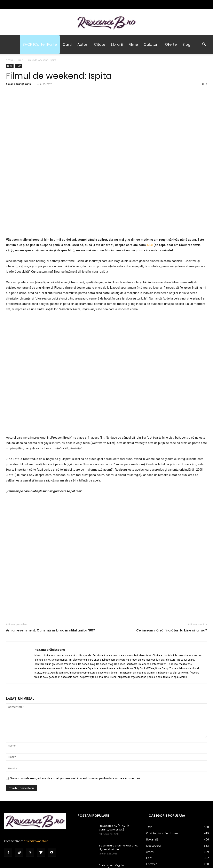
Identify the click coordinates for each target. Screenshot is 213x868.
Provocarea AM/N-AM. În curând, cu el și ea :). (114, 828)
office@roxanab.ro (36, 841)
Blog (186, 44)
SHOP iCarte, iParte (40, 44)
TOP (18, 66)
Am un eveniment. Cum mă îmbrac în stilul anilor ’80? (50, 630)
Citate (100, 44)
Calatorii (151, 44)
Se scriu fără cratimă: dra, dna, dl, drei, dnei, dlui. (118, 847)
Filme (133, 44)
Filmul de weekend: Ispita (59, 76)
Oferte (171, 44)
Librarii (117, 44)
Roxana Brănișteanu (18, 84)
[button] (204, 45)
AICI (150, 245)
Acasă (9, 60)
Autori (83, 44)
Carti (67, 44)
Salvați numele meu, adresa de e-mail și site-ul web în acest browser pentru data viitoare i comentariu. (76, 778)
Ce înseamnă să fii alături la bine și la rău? (172, 630)
